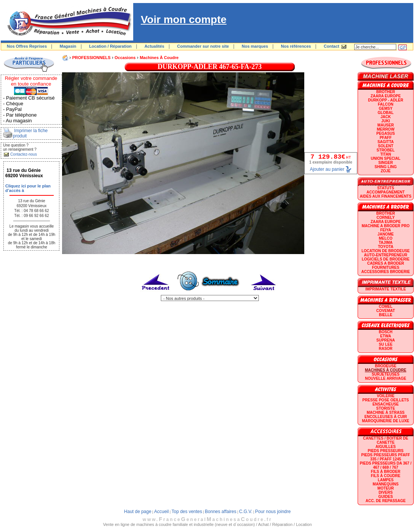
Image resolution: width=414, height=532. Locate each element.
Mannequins (386, 484)
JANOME (386, 234)
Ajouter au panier (327, 169)
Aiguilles (385, 447)
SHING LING (386, 167)
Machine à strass (386, 413)
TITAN (386, 154)
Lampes (386, 480)
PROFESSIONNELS (91, 58)
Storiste (386, 408)
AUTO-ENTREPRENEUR (386, 255)
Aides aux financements (386, 196)
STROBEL (386, 150)
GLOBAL (386, 113)
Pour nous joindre (273, 512)
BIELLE (386, 315)
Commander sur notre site (203, 46)
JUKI (386, 121)
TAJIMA (386, 243)
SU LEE (386, 344)
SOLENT (386, 146)
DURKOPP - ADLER (386, 100)
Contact (332, 46)
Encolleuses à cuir (386, 417)
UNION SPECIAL (386, 158)
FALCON (385, 104)
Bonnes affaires (220, 512)
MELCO (386, 238)
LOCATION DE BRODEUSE (386, 251)
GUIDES (386, 497)
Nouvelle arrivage (386, 378)
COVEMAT (385, 311)
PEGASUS (386, 133)
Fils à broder (386, 472)
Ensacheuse (385, 404)
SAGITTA (385, 142)
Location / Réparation (110, 46)
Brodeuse (386, 366)
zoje (386, 171)
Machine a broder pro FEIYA (386, 228)
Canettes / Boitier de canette (385, 440)
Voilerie (386, 396)
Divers (385, 492)
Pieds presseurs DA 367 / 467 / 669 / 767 (386, 465)
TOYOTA (386, 247)
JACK (385, 117)
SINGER (386, 163)
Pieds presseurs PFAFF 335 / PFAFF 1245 (386, 457)
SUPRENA (386, 340)
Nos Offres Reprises (27, 46)
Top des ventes (187, 512)
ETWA (386, 336)
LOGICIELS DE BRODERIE (386, 259)
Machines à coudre (159, 58)
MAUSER (385, 125)
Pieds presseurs (386, 451)
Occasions (125, 58)
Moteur (385, 488)
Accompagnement (386, 192)
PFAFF (386, 138)
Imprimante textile (385, 289)
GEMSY (386, 108)
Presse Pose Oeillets (386, 400)
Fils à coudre (386, 476)
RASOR (386, 349)
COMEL (386, 307)
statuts (386, 188)
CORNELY (386, 218)
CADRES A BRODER (386, 263)
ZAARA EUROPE (386, 96)
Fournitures (386, 268)
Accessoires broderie (386, 272)
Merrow (386, 129)
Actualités (155, 46)
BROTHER (385, 92)
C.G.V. (246, 512)
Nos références (296, 46)
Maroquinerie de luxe (385, 421)
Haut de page (138, 512)
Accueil (161, 512)
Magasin (68, 46)
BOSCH (386, 332)
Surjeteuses (385, 374)
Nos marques (255, 46)
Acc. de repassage (386, 501)
